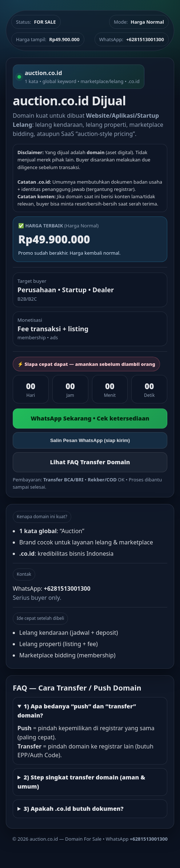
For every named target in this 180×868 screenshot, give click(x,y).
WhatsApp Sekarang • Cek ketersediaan (90, 418)
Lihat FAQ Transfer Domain (90, 462)
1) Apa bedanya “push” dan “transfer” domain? (77, 711)
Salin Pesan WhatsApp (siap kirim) (90, 440)
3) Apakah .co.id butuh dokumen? (74, 809)
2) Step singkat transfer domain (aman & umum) (81, 782)
